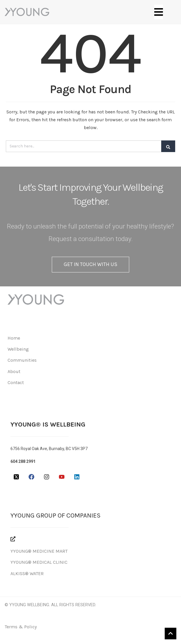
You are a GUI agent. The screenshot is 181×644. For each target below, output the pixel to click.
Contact (16, 382)
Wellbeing (18, 349)
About (14, 371)
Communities (22, 360)
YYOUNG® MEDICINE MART (39, 551)
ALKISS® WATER (27, 573)
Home (14, 338)
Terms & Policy (21, 627)
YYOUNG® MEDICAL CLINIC (39, 562)
